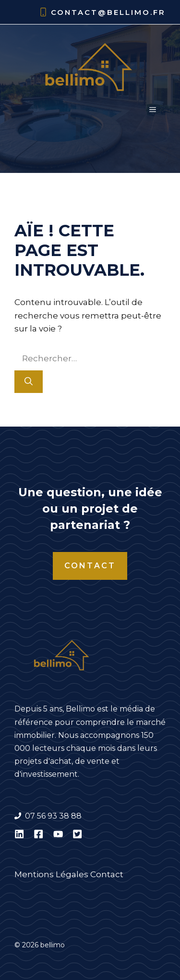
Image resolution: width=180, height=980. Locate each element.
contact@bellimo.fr (108, 12)
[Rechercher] (29, 382)
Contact (90, 566)
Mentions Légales (51, 874)
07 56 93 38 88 (53, 816)
